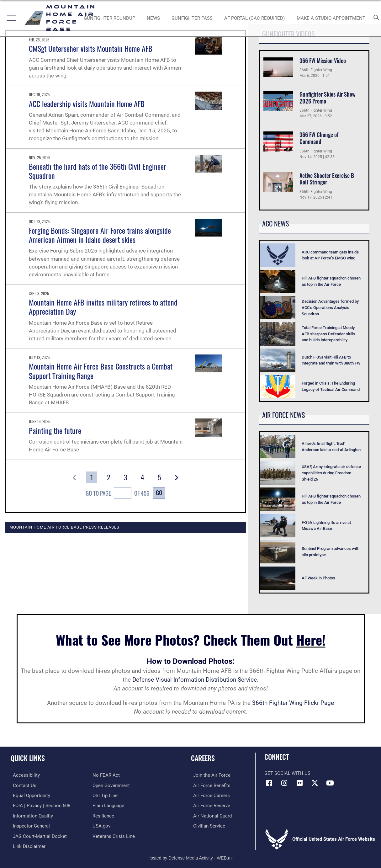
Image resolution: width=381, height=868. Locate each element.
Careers (203, 758)
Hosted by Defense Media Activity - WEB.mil (191, 856)
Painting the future (55, 430)
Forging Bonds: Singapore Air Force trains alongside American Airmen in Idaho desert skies (100, 235)
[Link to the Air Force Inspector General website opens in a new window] (29, 825)
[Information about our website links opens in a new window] (27, 845)
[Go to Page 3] (125, 477)
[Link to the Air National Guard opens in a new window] (210, 815)
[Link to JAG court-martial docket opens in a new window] (38, 835)
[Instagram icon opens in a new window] (284, 783)
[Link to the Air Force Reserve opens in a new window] (209, 805)
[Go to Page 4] (142, 477)
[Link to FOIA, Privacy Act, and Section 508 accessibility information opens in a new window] (39, 805)
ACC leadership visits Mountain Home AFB (87, 104)
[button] (10, 18)
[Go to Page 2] (108, 477)
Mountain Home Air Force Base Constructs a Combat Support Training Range (101, 371)
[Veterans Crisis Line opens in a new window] (114, 835)
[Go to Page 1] (91, 477)
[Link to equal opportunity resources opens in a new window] (29, 795)
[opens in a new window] (254, 18)
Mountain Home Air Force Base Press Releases (64, 527)
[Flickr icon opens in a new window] (299, 783)
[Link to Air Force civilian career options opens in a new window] (207, 825)
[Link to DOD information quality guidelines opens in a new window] (31, 815)
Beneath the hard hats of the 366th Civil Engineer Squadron (98, 171)
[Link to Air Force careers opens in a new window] (209, 795)
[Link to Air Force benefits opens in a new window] (210, 785)
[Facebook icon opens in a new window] (269, 783)
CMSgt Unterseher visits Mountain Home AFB (91, 48)
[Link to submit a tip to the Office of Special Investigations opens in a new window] (105, 795)
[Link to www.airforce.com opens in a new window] (210, 775)
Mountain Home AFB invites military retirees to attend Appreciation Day (103, 307)
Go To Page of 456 (118, 494)
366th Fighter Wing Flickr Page (293, 703)
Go (159, 492)
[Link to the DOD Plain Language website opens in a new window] (108, 805)
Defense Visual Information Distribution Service (195, 680)
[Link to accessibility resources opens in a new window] (24, 775)
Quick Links (28, 758)
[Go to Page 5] (159, 477)
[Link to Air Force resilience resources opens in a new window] (103, 815)
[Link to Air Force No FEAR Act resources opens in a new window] (106, 775)
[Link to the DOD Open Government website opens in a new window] (111, 785)
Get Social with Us (287, 773)
